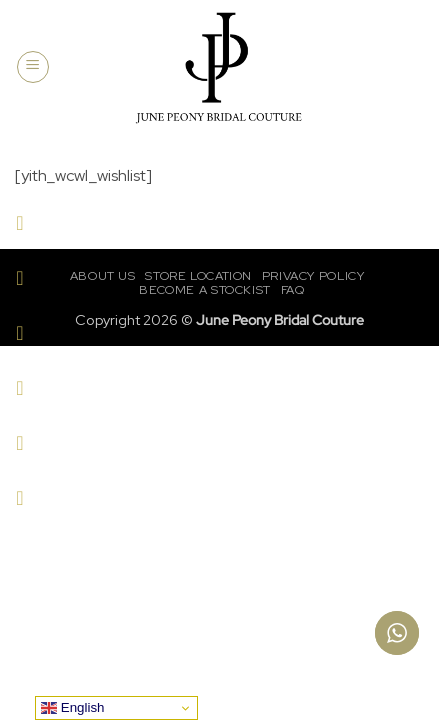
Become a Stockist (204, 290)
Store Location (198, 276)
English (72, 708)
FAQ (293, 290)
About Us (103, 276)
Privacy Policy (313, 276)
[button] (33, 67)
